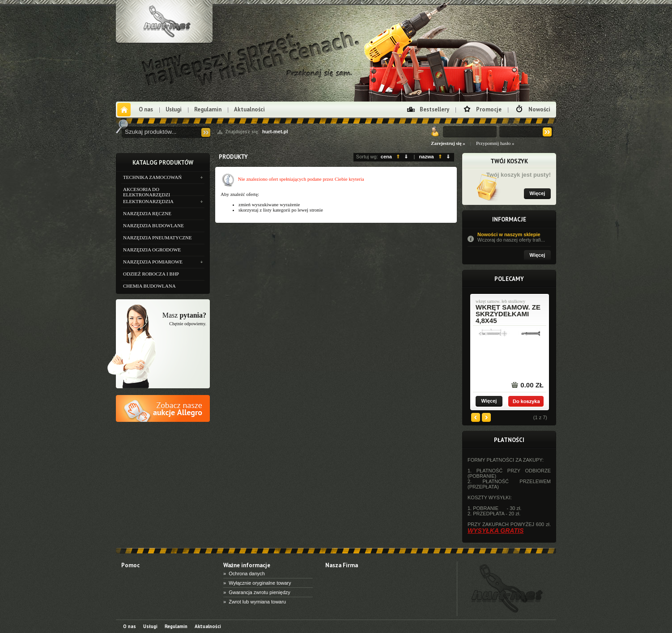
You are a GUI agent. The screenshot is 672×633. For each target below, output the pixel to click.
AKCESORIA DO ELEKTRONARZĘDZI (147, 191)
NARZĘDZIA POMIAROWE (153, 262)
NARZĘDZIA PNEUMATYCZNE (157, 238)
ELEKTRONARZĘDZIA (148, 201)
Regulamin (208, 109)
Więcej (538, 193)
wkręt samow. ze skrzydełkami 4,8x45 (508, 314)
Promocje (489, 109)
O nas (146, 109)
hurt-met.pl (275, 132)
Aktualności (249, 109)
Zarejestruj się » (448, 143)
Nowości (539, 109)
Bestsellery (434, 109)
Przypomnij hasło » (495, 143)
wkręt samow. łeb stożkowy (500, 302)
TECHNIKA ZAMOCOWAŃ (152, 177)
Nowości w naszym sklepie (514, 237)
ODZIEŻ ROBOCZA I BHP (151, 274)
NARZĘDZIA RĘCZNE (147, 213)
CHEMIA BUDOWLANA (149, 286)
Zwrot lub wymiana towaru (257, 602)
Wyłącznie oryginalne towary (260, 583)
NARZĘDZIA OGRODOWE (152, 250)
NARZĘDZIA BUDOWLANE (153, 225)
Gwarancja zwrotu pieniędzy (259, 592)
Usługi (174, 109)
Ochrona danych (247, 574)
